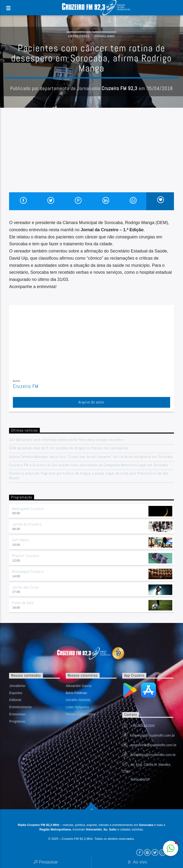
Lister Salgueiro (77, 707)
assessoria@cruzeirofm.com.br (153, 745)
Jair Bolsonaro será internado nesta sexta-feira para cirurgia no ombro (66, 440)
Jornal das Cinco (25, 587)
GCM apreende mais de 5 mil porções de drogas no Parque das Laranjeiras (69, 448)
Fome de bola (23, 603)
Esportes (16, 693)
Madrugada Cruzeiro (28, 509)
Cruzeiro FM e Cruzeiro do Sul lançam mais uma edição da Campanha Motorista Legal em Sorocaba (89, 465)
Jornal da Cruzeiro (27, 524)
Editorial (15, 700)
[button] (171, 848)
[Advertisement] (91, 156)
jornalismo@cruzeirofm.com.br (153, 755)
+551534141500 (142, 726)
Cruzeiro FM (26, 386)
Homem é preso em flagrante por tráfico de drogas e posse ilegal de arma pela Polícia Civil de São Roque (89, 476)
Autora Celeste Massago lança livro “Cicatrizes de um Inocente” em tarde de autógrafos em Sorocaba (91, 457)
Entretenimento (20, 707)
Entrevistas (79, 36)
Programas (17, 721)
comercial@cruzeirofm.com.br (152, 735)
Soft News (21, 540)
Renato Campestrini (81, 714)
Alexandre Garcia (79, 686)
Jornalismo (104, 36)
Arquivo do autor (91, 402)
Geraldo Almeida (78, 700)
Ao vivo (137, 862)
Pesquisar (46, 862)
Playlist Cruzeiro (26, 556)
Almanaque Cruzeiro (28, 571)
